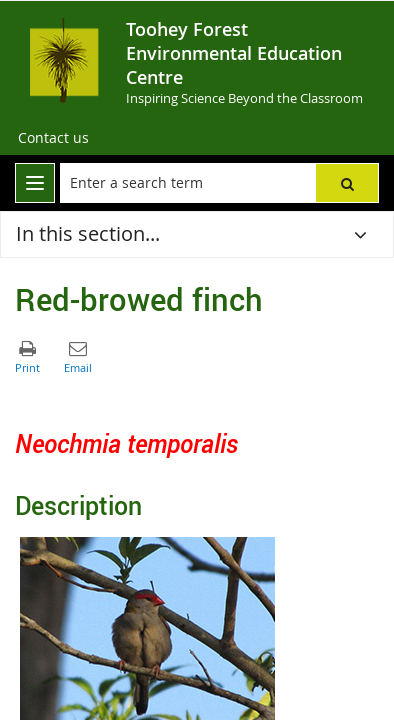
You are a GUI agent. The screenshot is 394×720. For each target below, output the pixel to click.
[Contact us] (53, 138)
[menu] (35, 183)
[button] (347, 183)
